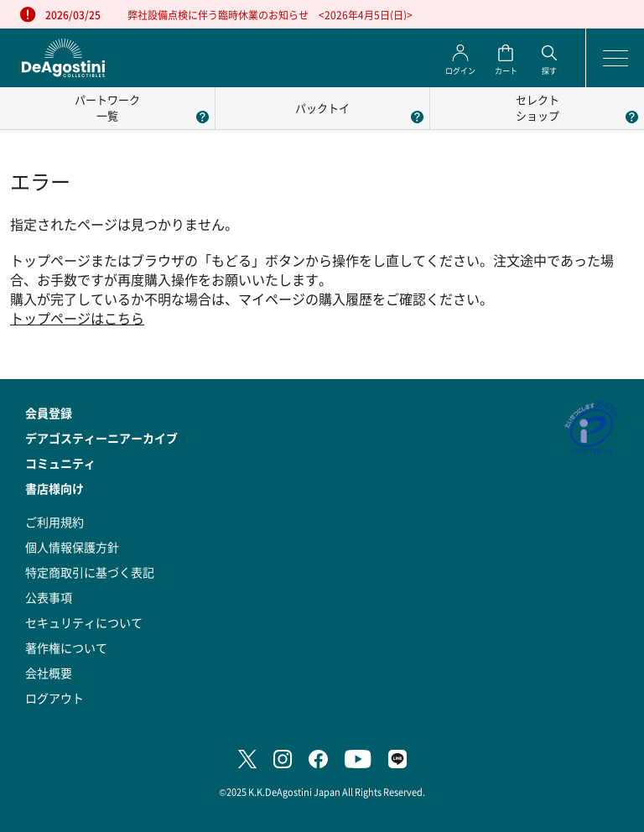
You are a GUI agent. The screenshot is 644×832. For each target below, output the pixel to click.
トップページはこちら (77, 318)
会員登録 (49, 413)
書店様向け (55, 488)
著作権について (66, 647)
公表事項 (49, 597)
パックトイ (322, 108)
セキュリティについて (84, 622)
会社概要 (49, 673)
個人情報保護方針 (72, 547)
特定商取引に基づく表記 (90, 572)
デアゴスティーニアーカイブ (101, 438)
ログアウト (55, 698)
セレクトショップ (538, 107)
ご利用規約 (55, 522)
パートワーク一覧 (107, 107)
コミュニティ (60, 463)
